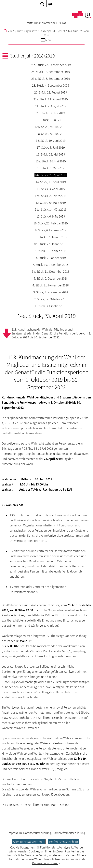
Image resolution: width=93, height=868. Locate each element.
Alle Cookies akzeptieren (29, 842)
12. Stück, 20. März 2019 (51, 203)
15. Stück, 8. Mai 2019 (51, 168)
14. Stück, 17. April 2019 (51, 182)
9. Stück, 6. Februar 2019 (51, 230)
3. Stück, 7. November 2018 (51, 292)
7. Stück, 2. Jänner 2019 (51, 258)
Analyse (63, 847)
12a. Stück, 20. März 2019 (51, 196)
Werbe (77, 847)
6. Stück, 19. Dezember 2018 (51, 265)
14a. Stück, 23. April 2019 (51, 175)
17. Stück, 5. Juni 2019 (51, 147)
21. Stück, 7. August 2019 (51, 106)
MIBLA (9, 31)
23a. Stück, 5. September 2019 (51, 79)
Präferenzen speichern (64, 842)
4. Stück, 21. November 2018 (51, 285)
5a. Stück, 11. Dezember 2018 (51, 271)
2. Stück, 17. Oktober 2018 (51, 299)
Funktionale (46, 847)
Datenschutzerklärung (37, 833)
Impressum (15, 833)
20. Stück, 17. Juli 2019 (51, 113)
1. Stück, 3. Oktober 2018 (51, 306)
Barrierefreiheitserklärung (69, 833)
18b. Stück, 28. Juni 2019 (51, 127)
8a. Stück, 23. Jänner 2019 (51, 244)
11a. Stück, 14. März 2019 (51, 209)
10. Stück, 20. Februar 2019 (51, 223)
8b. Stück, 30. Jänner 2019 (51, 237)
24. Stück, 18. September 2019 (51, 72)
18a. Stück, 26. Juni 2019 (51, 134)
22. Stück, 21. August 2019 (51, 92)
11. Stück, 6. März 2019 (51, 216)
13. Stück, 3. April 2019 (51, 189)
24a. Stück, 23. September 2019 (51, 65)
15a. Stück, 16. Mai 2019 (51, 161)
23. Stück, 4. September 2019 (51, 85)
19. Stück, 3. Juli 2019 (51, 120)
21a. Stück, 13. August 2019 (51, 99)
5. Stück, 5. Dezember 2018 (51, 278)
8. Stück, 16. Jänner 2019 (51, 251)
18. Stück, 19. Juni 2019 (51, 141)
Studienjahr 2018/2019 (52, 31)
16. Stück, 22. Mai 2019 (51, 154)
